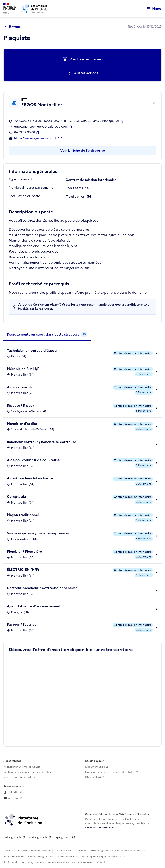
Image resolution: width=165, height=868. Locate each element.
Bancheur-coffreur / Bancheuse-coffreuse (41, 442)
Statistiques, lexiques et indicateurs (103, 857)
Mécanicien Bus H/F (23, 369)
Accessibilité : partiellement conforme (27, 851)
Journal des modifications (19, 777)
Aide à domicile (20, 387)
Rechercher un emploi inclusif (22, 767)
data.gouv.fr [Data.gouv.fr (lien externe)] (38, 837)
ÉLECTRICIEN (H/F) (23, 570)
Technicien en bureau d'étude (32, 350)
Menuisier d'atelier (22, 424)
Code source (63, 851)
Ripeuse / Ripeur (21, 405)
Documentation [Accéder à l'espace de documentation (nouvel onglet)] (95, 767)
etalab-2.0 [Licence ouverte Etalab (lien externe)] (95, 862)
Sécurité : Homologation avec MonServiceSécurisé (110, 851)
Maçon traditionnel (23, 515)
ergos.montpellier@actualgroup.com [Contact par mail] (41, 127)
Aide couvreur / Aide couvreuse (33, 460)
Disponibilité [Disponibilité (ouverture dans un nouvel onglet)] (93, 777)
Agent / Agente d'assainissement (34, 606)
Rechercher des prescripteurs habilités (27, 772)
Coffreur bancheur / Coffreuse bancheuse (42, 588)
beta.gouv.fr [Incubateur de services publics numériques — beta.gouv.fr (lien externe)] (12, 837)
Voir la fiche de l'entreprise (82, 150)
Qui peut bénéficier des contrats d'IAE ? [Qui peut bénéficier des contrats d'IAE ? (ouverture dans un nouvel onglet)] (110, 772)
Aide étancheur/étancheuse (30, 478)
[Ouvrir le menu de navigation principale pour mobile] (152, 9)
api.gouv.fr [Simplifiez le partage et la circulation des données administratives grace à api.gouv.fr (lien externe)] (63, 837)
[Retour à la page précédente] (14, 27)
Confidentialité (68, 857)
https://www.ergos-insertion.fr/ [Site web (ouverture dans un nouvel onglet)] (37, 138)
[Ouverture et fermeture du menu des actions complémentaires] (83, 73)
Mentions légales (14, 857)
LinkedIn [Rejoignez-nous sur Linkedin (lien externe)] (11, 793)
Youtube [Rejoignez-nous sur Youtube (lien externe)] (11, 798)
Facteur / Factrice (22, 624)
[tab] (47, 335)
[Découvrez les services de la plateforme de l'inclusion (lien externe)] (24, 820)
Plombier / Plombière (24, 551)
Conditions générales (41, 857)
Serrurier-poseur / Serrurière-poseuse (38, 533)
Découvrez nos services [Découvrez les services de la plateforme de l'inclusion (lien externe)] (99, 828)
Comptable (16, 496)
